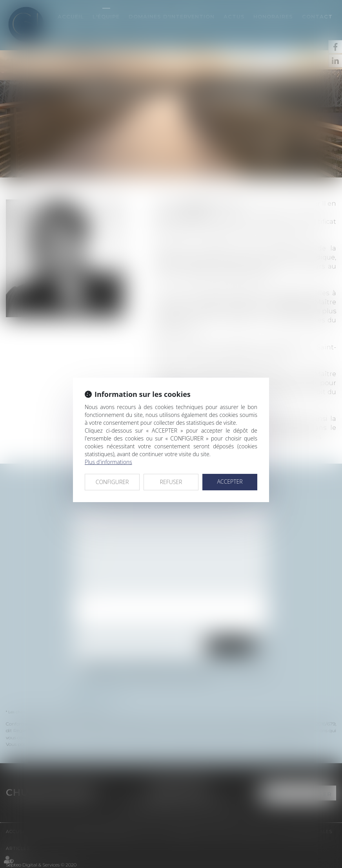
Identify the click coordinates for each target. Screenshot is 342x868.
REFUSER (171, 482)
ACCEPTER (230, 482)
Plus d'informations (108, 462)
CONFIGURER (112, 482)
